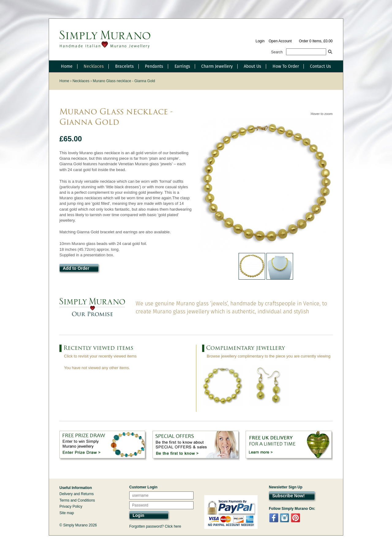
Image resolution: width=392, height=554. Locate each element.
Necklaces (94, 66)
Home (67, 66)
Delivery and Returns (77, 494)
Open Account (280, 41)
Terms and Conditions (77, 500)
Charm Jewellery (217, 66)
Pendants (154, 66)
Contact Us (320, 66)
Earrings (182, 66)
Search (277, 52)
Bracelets (124, 66)
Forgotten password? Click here (155, 526)
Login (260, 41)
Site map (67, 513)
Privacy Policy (71, 506)
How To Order (286, 66)
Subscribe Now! (288, 496)
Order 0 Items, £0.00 (316, 41)
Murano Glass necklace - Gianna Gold (124, 81)
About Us (253, 66)
